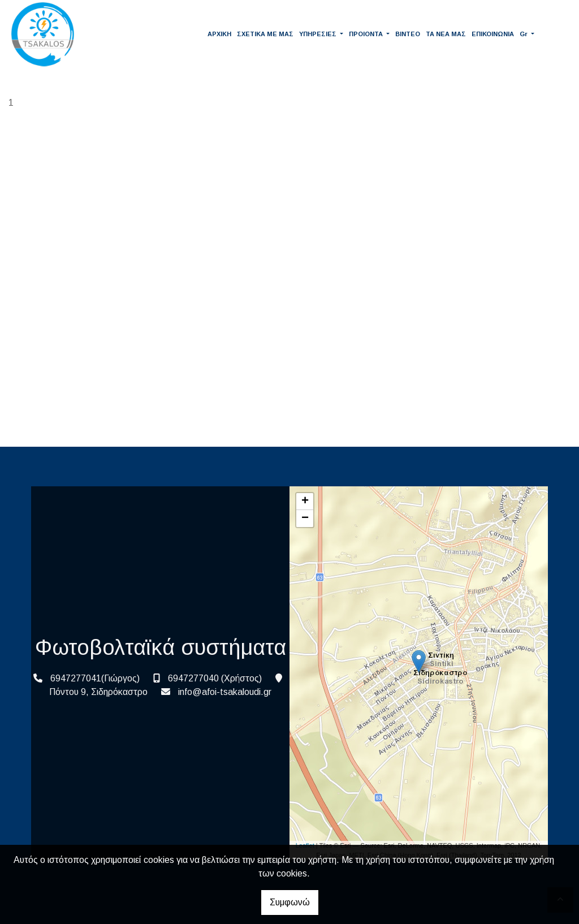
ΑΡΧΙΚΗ (219, 34)
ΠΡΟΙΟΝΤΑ (367, 34)
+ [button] (305, 502)
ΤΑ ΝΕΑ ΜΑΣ (446, 34)
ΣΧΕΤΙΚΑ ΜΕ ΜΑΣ (265, 34)
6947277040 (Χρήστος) (215, 678)
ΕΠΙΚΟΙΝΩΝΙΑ (493, 34)
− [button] (305, 519)
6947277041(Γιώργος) (95, 678)
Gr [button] (524, 34)
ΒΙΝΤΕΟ (408, 34)
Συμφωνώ (290, 902)
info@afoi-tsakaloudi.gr (225, 692)
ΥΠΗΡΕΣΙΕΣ (319, 34)
